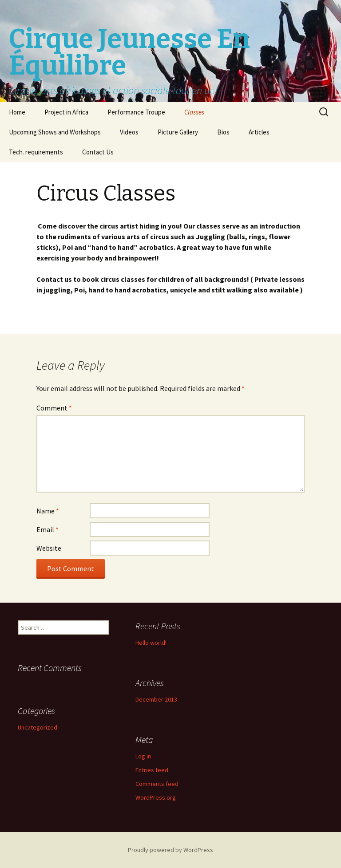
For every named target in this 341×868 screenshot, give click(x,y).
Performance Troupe (136, 112)
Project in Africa (66, 112)
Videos (129, 132)
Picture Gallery (178, 132)
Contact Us (98, 152)
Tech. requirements (36, 152)
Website (49, 548)
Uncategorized (38, 727)
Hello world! (151, 643)
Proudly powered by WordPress (170, 850)
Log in (143, 756)
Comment (54, 408)
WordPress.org (156, 797)
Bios (223, 132)
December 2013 (156, 699)
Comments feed (157, 784)
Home (17, 112)
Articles (259, 132)
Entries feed (152, 770)
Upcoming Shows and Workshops (55, 132)
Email (48, 529)
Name (48, 511)
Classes (194, 112)
